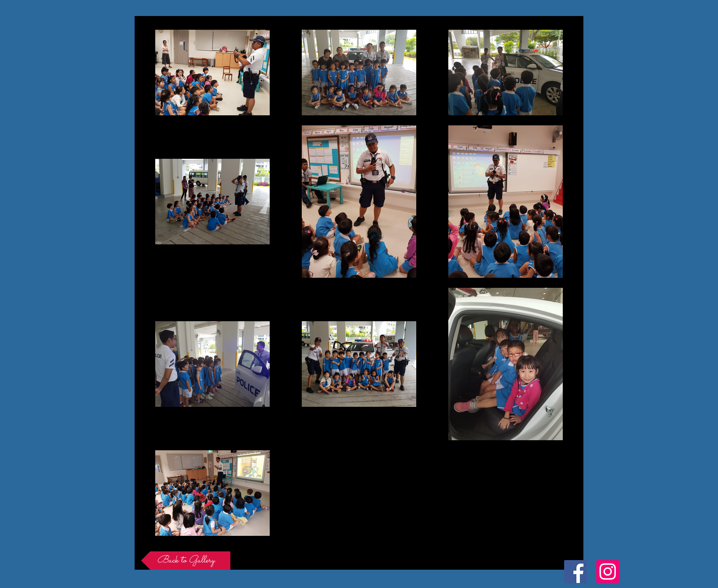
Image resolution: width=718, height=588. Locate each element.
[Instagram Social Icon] (608, 572)
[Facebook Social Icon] (576, 572)
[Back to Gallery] (186, 561)
